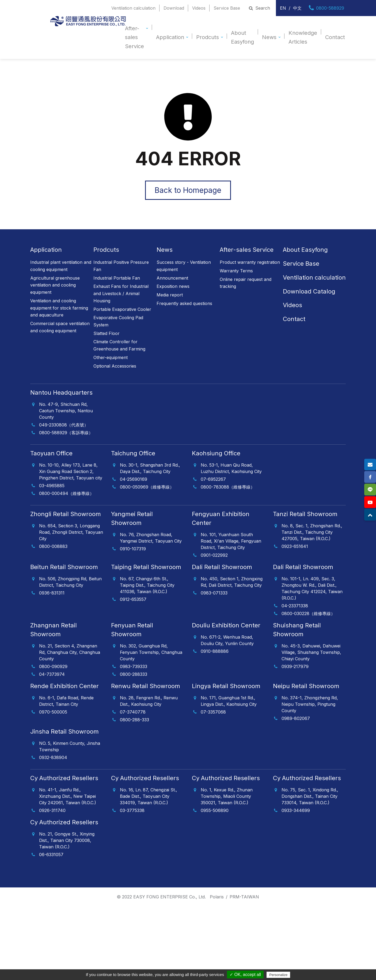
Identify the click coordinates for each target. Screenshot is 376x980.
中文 (297, 8)
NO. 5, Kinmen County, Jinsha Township (70, 745)
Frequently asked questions (184, 302)
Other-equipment (111, 356)
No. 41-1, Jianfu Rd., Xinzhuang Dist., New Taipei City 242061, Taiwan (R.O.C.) (68, 795)
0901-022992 (214, 554)
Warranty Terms (236, 270)
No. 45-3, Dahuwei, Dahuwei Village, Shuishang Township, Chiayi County (311, 651)
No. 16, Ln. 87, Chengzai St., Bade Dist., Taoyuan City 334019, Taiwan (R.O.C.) (149, 795)
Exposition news (173, 285)
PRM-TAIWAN (244, 896)
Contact (335, 37)
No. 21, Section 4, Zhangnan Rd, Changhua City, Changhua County (70, 651)
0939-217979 (295, 665)
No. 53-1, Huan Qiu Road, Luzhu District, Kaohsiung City (231, 467)
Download (174, 8)
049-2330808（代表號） (64, 424)
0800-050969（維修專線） (147, 486)
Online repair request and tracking (246, 282)
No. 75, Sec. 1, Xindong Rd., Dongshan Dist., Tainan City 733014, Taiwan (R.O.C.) (310, 795)
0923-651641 (295, 545)
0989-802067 (296, 717)
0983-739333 (134, 665)
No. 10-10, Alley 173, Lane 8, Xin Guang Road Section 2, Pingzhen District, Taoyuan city (71, 470)
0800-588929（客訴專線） (66, 432)
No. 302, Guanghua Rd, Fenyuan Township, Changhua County (151, 651)
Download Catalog (309, 290)
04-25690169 (134, 478)
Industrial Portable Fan (117, 277)
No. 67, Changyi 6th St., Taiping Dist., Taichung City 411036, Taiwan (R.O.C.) (147, 584)
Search (259, 8)
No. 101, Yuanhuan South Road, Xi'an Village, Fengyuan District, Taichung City (231, 540)
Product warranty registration (250, 261)
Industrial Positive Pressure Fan (121, 265)
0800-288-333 (134, 719)
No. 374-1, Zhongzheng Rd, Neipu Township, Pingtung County (310, 703)
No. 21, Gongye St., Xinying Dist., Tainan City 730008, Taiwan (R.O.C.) (67, 839)
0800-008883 (53, 545)
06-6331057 (51, 853)
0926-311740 (52, 809)
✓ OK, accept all (245, 975)
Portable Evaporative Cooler (122, 308)
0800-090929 (53, 665)
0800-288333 (134, 673)
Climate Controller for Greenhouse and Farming (119, 344)
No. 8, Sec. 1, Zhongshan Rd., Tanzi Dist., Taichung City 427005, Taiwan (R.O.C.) (312, 531)
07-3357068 (213, 711)
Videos (199, 8)
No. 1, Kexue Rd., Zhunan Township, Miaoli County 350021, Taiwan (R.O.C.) (227, 795)
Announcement (172, 277)
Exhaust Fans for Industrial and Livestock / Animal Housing (121, 293)
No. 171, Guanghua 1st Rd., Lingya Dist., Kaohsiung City (229, 700)
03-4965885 (52, 485)
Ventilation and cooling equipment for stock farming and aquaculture (59, 307)
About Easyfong (242, 37)
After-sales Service (134, 37)
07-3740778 (133, 711)
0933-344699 (296, 809)
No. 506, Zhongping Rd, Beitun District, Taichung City (70, 581)
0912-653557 (133, 598)
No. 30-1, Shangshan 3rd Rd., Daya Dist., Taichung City (150, 467)
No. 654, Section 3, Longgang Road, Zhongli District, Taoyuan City (71, 531)
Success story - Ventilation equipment (184, 265)
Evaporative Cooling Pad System (118, 320)
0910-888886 (215, 650)
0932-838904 (53, 756)
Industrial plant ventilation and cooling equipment (61, 265)
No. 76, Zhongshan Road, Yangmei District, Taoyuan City (151, 537)
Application (170, 37)
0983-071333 (214, 592)
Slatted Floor (107, 332)
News (269, 37)
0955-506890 (215, 809)
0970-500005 (53, 711)
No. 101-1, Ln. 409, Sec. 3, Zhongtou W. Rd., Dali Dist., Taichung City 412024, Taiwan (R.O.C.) (312, 587)
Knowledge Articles (303, 37)
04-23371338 (295, 605)
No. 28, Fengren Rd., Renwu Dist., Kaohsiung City (149, 700)
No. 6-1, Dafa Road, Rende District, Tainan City (66, 700)
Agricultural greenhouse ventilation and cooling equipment (55, 284)
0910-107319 (133, 548)
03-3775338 (132, 809)
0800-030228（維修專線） (308, 612)
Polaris (217, 896)
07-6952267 (213, 478)
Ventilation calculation (133, 8)
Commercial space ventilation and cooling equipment (60, 326)
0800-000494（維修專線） (67, 492)
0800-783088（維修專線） (228, 486)
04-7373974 (52, 673)
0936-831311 (52, 592)
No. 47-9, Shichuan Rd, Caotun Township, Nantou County (66, 410)
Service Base (227, 8)
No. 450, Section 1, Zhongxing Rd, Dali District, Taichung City (232, 581)
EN (283, 8)
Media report (170, 294)
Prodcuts (208, 37)
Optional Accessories (115, 365)
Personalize (278, 975)
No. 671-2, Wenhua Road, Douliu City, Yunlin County (227, 639)
